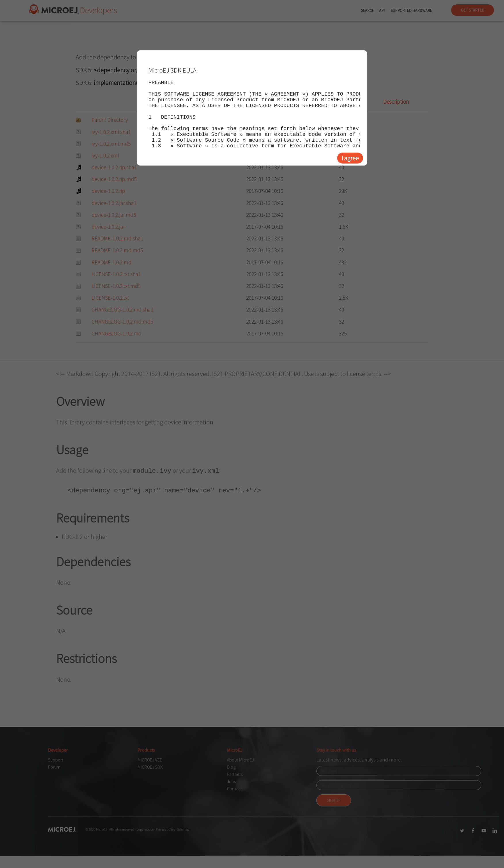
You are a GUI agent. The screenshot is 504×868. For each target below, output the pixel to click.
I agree (350, 158)
